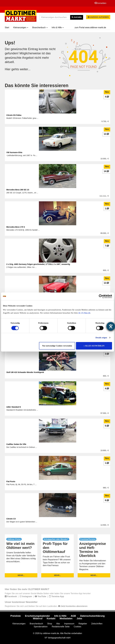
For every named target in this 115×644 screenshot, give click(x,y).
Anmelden (100, 3)
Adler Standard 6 (14, 407)
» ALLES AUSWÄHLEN (94, 346)
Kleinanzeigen (21, 27)
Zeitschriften (97, 624)
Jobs (79, 619)
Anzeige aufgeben (98, 17)
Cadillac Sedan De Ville (16, 444)
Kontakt (51, 619)
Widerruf (38, 619)
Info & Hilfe (58, 27)
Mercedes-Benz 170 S (16, 227)
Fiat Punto (11, 481)
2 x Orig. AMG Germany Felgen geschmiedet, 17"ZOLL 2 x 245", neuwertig (38, 264)
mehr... (21, 575)
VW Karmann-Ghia (14, 152)
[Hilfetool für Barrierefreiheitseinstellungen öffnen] (111, 326)
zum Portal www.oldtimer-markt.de (90, 27)
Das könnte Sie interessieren (37, 85)
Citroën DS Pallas (14, 115)
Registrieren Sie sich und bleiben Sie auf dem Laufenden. (46, 606)
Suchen (77, 17)
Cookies (78, 627)
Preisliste (16, 616)
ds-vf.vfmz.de (84, 313)
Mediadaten (66, 619)
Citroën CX (11, 519)
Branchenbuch (40, 27)
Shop (50, 624)
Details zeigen (101, 338)
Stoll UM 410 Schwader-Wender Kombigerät (25, 372)
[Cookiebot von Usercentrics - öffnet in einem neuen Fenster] (101, 296)
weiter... (25, 69)
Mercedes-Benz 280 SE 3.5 (18, 190)
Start (7, 27)
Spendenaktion (41, 627)
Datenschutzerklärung (92, 616)
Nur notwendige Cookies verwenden (57, 346)
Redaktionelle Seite (61, 627)
